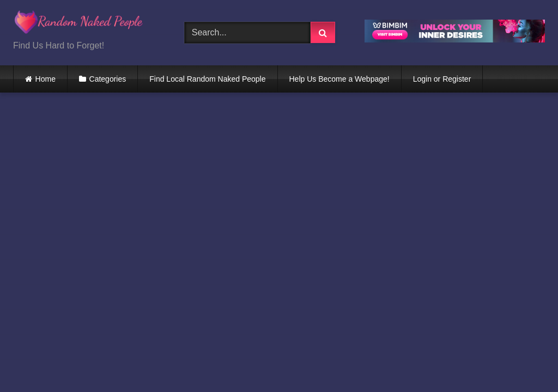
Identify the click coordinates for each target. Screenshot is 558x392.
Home (46, 79)
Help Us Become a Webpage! (339, 79)
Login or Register (442, 79)
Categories (108, 79)
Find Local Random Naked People (207, 79)
